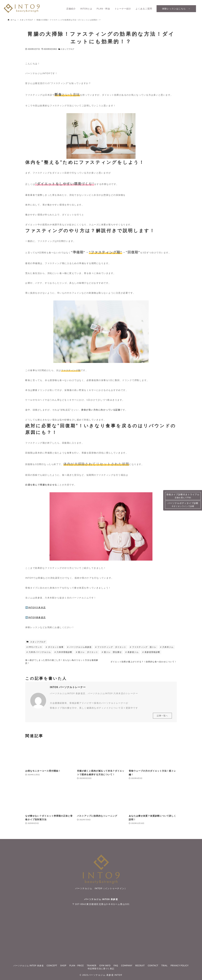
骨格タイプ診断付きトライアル (183, 496)
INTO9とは (86, 9)
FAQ (116, 966)
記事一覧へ (162, 718)
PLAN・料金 (103, 9)
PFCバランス (35, 647)
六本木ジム (168, 647)
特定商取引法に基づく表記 (101, 969)
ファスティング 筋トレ (144, 647)
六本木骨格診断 (64, 652)
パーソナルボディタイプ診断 (183, 505)
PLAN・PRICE (77, 966)
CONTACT (153, 966)
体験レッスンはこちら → (176, 9)
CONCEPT (52, 966)
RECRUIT (140, 966)
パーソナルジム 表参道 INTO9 (105, 975)
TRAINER (92, 966)
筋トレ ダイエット (88, 652)
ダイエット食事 (55, 647)
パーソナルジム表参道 (80, 647)
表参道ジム (133, 652)
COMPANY (127, 966)
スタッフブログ (67, 49)
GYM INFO (105, 966)
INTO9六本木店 (37, 607)
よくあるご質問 (144, 9)
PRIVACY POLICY (180, 966)
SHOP (63, 966)
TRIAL (164, 966)
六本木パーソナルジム (39, 652)
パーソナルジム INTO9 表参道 (101, 899)
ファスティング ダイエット (111, 647)
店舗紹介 (71, 9)
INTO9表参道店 (37, 617)
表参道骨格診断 (152, 652)
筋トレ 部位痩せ (112, 652)
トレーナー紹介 (123, 9)
